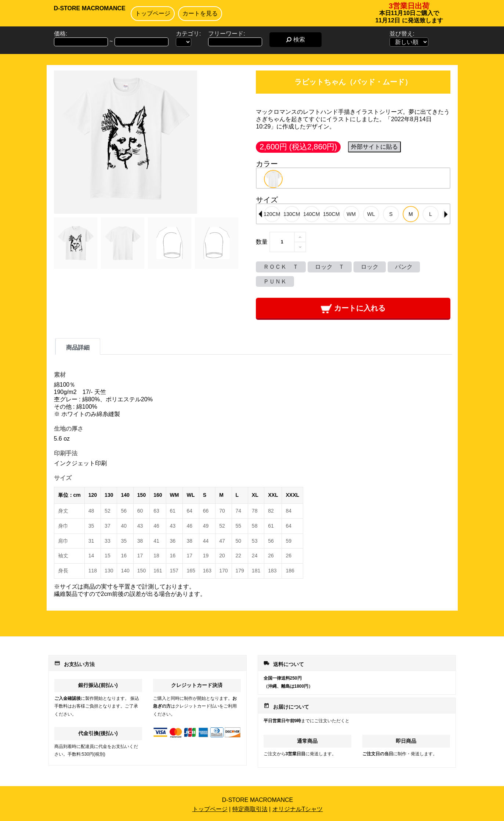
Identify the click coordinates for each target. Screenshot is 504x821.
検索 (295, 39)
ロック (370, 267)
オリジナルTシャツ (298, 809)
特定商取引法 (250, 809)
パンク (404, 267)
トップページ (153, 13)
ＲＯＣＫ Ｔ (281, 267)
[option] (273, 179)
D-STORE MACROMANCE (90, 8)
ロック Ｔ (330, 267)
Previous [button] (260, 214)
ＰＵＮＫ (275, 281)
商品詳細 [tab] (78, 348)
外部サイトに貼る (374, 147)
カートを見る (200, 13)
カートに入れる (353, 309)
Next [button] (446, 214)
